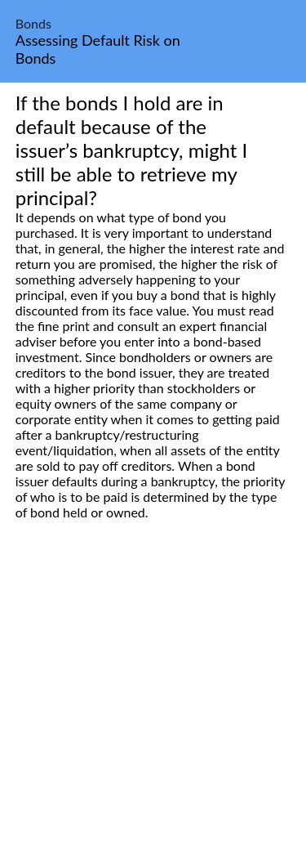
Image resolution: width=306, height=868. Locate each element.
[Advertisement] (153, 712)
